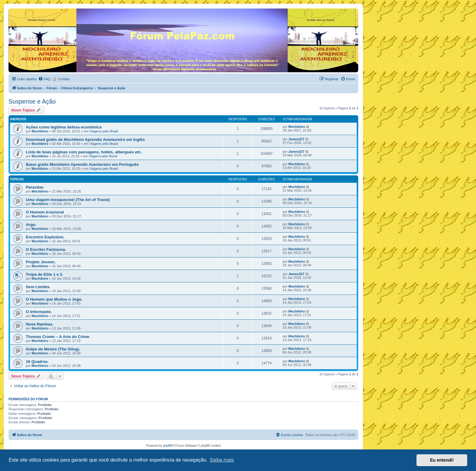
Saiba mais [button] (222, 460)
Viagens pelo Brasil (104, 131)
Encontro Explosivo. (45, 237)
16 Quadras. (37, 362)
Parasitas (35, 187)
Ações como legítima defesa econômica (64, 127)
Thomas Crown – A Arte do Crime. (58, 337)
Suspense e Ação (32, 101)
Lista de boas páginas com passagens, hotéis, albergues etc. (84, 152)
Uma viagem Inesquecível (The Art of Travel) (68, 200)
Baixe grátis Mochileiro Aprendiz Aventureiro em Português (82, 164)
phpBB (168, 446)
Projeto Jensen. (41, 262)
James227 (296, 139)
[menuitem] (44, 79)
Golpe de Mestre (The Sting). (53, 349)
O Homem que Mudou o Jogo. (54, 299)
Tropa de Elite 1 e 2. (44, 274)
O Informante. (39, 312)
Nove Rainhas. (40, 324)
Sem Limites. (38, 287)
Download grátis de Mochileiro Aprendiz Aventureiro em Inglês (85, 140)
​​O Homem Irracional (45, 212)
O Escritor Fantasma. (46, 249)
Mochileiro (40, 131)
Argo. (31, 225)
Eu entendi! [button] (442, 460)
